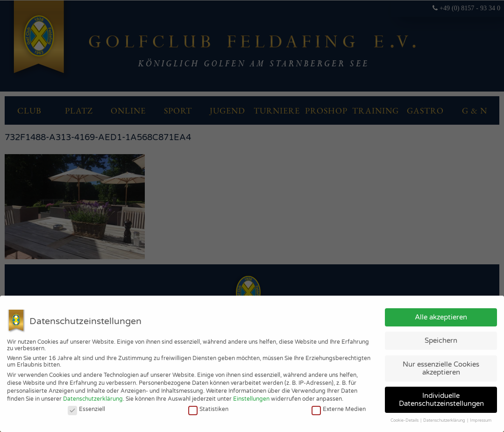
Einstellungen (251, 399)
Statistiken (208, 409)
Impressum (481, 421)
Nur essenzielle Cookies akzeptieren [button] (441, 368)
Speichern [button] (441, 340)
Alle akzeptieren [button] (441, 317)
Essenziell (86, 409)
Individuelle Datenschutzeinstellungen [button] (441, 400)
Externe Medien (339, 409)
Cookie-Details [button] (405, 421)
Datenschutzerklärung (93, 399)
